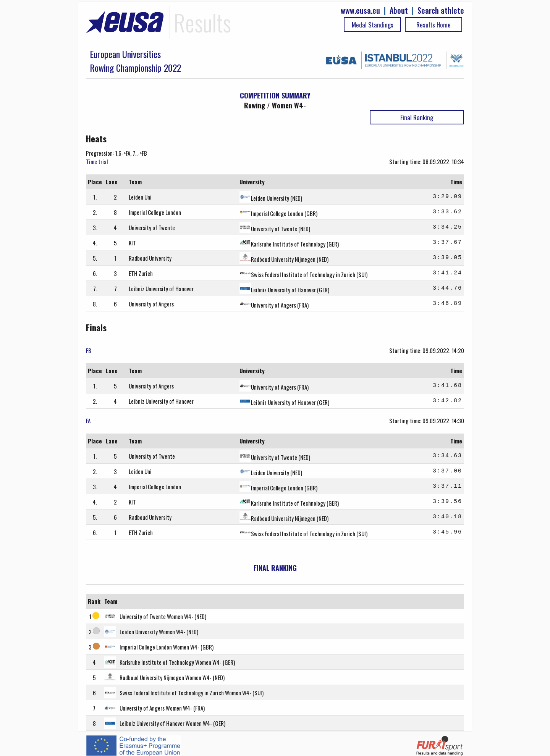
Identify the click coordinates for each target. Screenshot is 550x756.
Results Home (434, 25)
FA (88, 421)
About (399, 10)
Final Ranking (417, 117)
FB (89, 350)
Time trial (97, 161)
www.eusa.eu (360, 10)
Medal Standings (373, 25)
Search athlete (441, 10)
